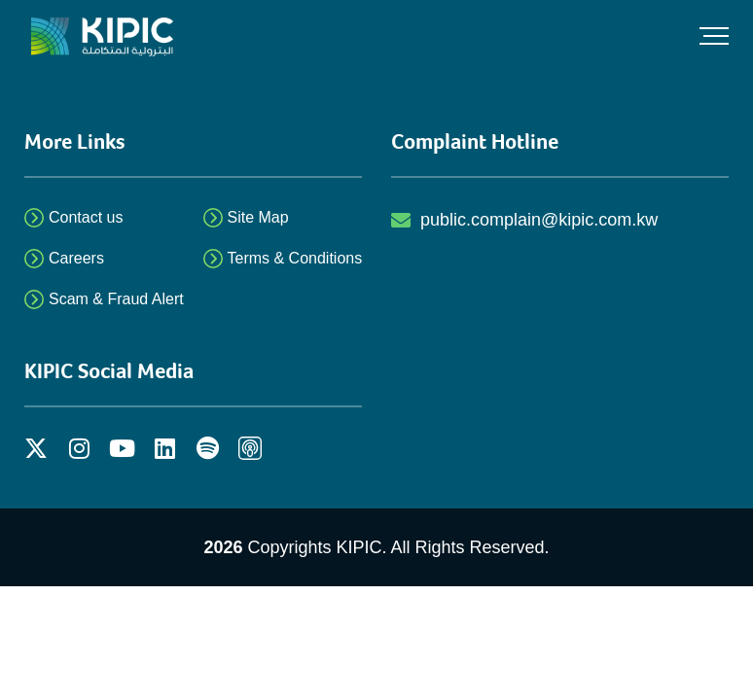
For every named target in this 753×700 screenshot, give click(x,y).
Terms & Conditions (295, 258)
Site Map (258, 217)
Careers (76, 258)
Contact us (86, 217)
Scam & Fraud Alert (116, 299)
